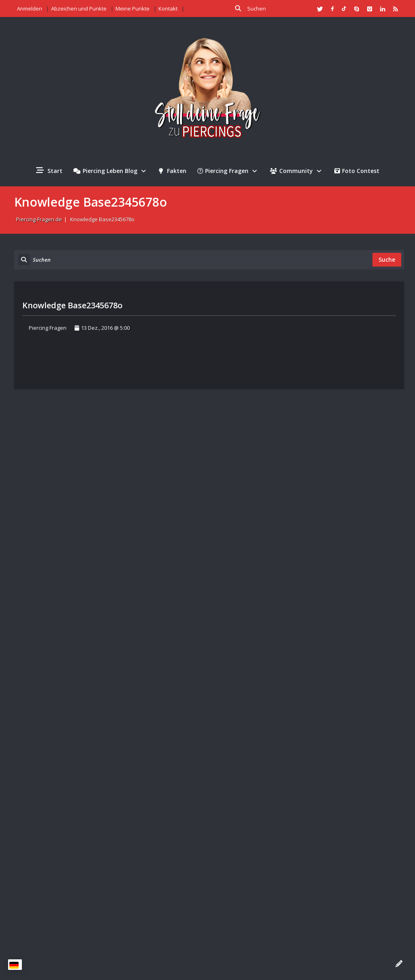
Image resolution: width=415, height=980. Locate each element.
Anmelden (30, 9)
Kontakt (168, 9)
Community (297, 171)
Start (49, 171)
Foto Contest (357, 171)
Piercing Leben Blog (111, 171)
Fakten (173, 171)
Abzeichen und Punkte (79, 9)
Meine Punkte (133, 9)
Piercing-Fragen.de (39, 219)
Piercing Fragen (228, 171)
